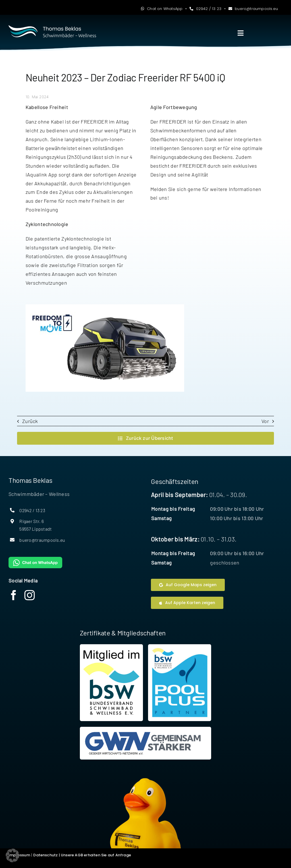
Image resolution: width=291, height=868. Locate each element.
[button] (13, 855)
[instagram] (30, 595)
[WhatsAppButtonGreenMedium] (35, 559)
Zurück (30, 421)
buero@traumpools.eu (253, 9)
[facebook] (14, 595)
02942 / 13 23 (205, 9)
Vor (265, 421)
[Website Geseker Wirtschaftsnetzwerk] (146, 743)
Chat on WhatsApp (162, 9)
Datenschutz (45, 855)
